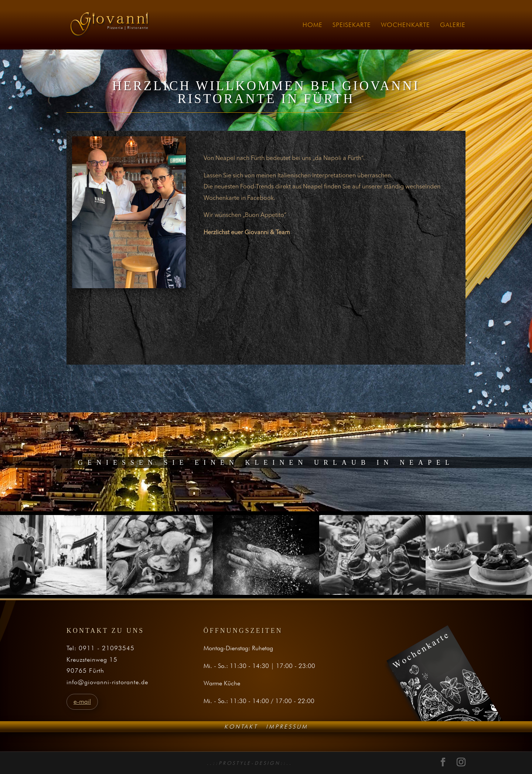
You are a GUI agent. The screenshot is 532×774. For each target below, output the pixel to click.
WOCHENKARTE (405, 25)
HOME (313, 25)
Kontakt (241, 726)
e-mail (82, 701)
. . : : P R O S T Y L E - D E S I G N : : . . (249, 763)
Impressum (287, 726)
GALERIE (453, 25)
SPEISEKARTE (352, 25)
